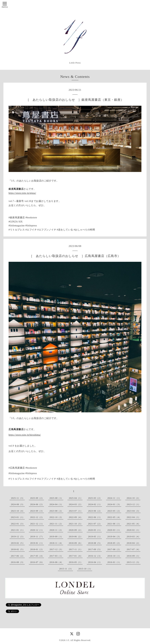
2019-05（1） (95, 537)
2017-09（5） (95, 549)
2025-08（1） (56, 498)
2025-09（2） (37, 498)
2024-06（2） (37, 504)
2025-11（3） (18, 498)
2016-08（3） (18, 562)
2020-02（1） (134, 530)
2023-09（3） (37, 511)
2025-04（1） (76, 498)
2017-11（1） (76, 549)
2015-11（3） (66, 569)
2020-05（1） (95, 530)
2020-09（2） (76, 530)
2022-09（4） (76, 517)
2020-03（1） (114, 530)
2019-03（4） (134, 537)
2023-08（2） (56, 511)
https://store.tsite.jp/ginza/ (22, 193)
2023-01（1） (18, 517)
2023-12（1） (134, 504)
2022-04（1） (134, 517)
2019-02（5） (18, 543)
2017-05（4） (37, 556)
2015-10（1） (85, 569)
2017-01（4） (76, 556)
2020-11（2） (56, 530)
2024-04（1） (56, 504)
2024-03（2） (76, 504)
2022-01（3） (18, 524)
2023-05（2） (114, 511)
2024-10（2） (134, 498)
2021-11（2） (56, 524)
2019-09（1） (56, 537)
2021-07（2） (95, 524)
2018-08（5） (95, 543)
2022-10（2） (56, 517)
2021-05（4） (134, 524)
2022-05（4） (114, 517)
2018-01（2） (37, 549)
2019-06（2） (76, 537)
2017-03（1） (56, 556)
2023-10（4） (18, 511)
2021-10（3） (76, 524)
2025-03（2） (95, 498)
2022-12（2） (37, 517)
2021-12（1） (37, 524)
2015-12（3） (134, 562)
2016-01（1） (114, 562)
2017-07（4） (134, 549)
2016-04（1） (95, 562)
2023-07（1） (76, 511)
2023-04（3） (134, 511)
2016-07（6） (37, 562)
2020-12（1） (37, 530)
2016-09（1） (134, 556)
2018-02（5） (18, 549)
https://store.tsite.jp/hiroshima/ (25, 435)
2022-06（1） (95, 517)
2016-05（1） (76, 562)
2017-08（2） (114, 549)
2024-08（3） (18, 504)
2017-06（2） (18, 556)
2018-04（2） (134, 543)
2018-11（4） (56, 543)
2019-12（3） (18, 537)
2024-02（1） (95, 504)
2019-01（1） (37, 543)
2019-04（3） (114, 537)
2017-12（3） (56, 549)
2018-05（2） (114, 543)
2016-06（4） (56, 562)
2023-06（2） (95, 511)
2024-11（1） (114, 498)
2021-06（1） (114, 524)
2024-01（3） (114, 504)
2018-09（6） (76, 543)
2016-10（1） (114, 556)
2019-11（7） (37, 537)
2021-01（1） (18, 530)
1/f (68, 640)
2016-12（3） (95, 556)
